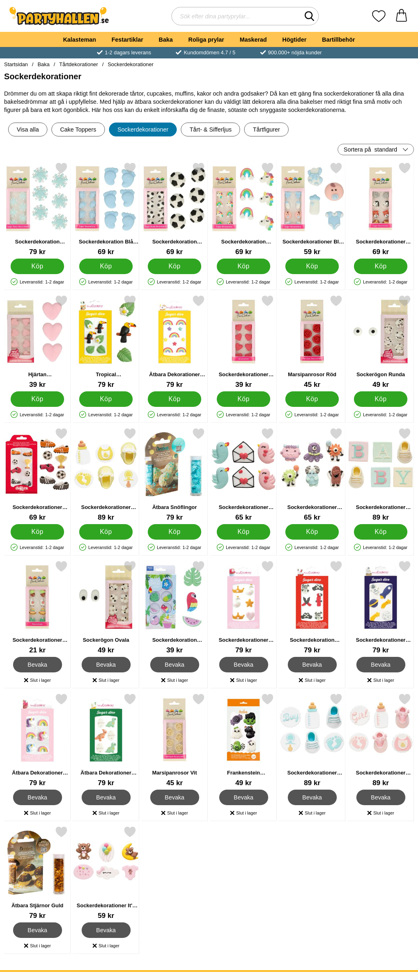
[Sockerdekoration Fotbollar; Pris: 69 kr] (175, 209)
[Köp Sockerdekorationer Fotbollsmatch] (37, 532)
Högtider (295, 40)
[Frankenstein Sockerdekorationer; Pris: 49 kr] (243, 740)
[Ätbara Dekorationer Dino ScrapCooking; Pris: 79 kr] (106, 740)
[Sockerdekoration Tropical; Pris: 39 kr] (175, 607)
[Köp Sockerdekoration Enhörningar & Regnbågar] (243, 266)
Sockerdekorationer (131, 64)
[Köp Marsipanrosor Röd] (312, 399)
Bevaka (38, 665)
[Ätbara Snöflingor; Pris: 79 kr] (175, 474)
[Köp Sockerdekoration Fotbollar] (175, 266)
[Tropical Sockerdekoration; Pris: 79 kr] (106, 342)
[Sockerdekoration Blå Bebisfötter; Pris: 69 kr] (106, 209)
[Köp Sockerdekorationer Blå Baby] (312, 266)
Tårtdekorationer (79, 64)
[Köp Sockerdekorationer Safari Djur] (381, 266)
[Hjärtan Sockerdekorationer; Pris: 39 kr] (37, 342)
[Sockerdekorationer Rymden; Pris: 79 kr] (381, 607)
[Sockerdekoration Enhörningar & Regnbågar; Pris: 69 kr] (243, 209)
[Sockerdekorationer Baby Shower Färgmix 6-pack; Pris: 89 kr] (381, 474)
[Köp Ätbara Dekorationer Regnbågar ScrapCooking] (175, 399)
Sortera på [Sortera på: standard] (370, 150)
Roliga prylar (206, 40)
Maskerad (253, 40)
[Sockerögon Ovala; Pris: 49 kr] (106, 607)
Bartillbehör (339, 40)
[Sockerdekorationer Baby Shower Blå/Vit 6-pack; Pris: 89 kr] (312, 740)
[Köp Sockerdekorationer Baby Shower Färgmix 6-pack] (381, 532)
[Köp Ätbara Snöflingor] (175, 532)
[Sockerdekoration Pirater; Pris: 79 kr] (312, 607)
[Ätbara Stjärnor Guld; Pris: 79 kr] (37, 873)
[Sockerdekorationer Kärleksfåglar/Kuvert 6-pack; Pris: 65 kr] (243, 474)
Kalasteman (79, 40)
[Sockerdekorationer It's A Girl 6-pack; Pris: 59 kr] (106, 873)
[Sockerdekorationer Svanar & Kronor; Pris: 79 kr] (243, 607)
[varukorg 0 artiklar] (401, 16)
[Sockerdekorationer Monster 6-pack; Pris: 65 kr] (312, 474)
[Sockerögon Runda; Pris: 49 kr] (381, 342)
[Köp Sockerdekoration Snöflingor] (37, 266)
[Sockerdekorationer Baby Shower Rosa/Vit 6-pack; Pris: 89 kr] (381, 740)
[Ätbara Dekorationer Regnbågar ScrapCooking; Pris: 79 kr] (175, 342)
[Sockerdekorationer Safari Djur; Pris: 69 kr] (381, 209)
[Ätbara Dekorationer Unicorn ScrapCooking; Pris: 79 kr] (37, 740)
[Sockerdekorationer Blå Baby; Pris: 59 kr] (312, 209)
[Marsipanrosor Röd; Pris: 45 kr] (312, 342)
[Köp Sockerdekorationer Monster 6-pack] (312, 532)
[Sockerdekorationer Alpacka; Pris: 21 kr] (37, 607)
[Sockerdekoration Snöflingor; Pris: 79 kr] (37, 209)
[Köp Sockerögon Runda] (381, 399)
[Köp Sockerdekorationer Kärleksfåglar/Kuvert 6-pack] (243, 532)
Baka (166, 40)
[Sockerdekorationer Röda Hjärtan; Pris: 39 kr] (243, 342)
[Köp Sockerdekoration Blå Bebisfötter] (106, 266)
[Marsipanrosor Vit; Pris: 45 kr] (175, 740)
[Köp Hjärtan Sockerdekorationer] (37, 399)
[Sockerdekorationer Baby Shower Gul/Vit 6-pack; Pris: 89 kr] (106, 474)
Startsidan (16, 64)
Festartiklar (127, 40)
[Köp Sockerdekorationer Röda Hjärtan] (243, 399)
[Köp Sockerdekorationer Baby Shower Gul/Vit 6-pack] (106, 532)
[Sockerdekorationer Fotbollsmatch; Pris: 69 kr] (37, 474)
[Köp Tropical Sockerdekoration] (106, 399)
